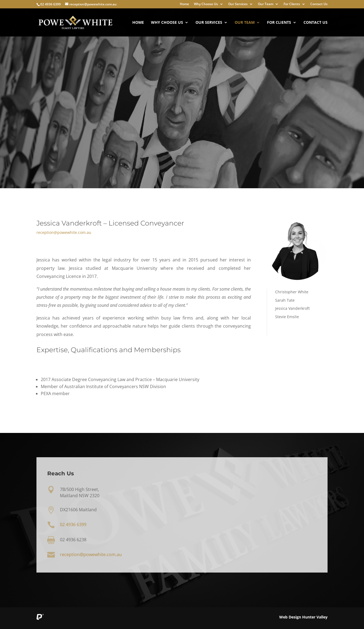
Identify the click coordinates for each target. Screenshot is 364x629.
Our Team (266, 4)
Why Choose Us (206, 4)
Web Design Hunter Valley (303, 617)
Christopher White (292, 292)
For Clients (292, 4)
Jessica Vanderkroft (292, 308)
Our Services (238, 4)
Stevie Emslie (287, 317)
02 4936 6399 (50, 4)
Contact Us (319, 4)
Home (184, 4)
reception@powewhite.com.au (64, 233)
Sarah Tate (285, 300)
